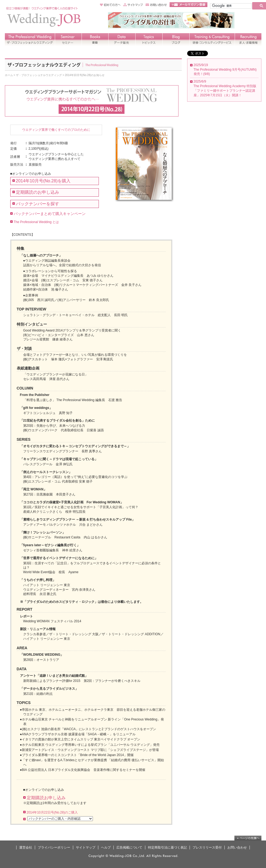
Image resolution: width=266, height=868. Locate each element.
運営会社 (26, 848)
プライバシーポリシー (54, 848)
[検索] (230, 6)
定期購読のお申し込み (38, 192)
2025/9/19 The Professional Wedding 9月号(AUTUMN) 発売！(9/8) (225, 70)
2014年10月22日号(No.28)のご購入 (52, 812)
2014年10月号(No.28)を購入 (43, 181)
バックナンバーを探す (38, 204)
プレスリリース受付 (207, 848)
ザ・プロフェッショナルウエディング (39, 75)
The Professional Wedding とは (36, 222)
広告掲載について (129, 848)
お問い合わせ (237, 848)
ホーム (9, 75)
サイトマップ (86, 848)
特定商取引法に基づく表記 (167, 848)
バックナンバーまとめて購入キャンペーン (50, 214)
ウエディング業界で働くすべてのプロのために (56, 130)
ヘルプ (106, 848)
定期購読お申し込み (46, 798)
